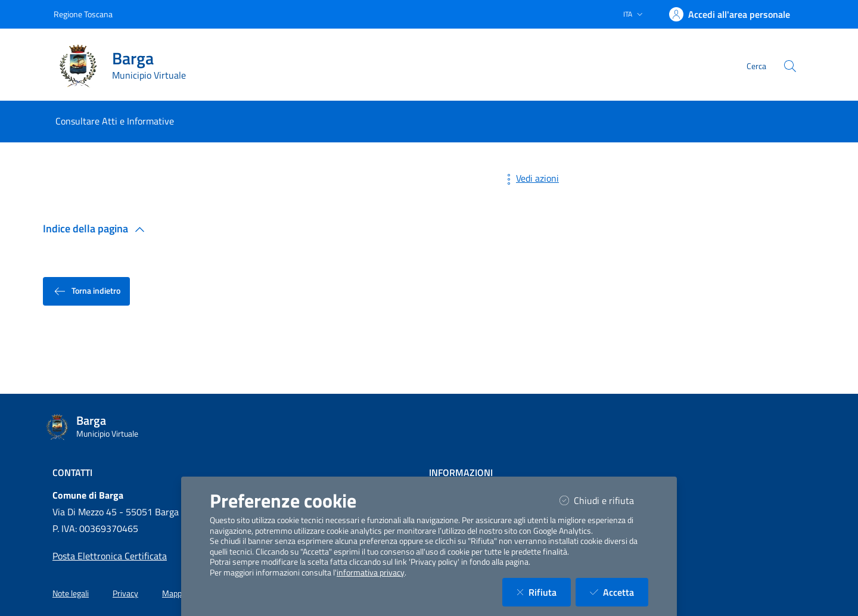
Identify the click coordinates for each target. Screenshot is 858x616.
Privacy (125, 593)
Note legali (71, 593)
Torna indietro (86, 292)
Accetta (619, 592)
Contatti (72, 472)
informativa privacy (371, 573)
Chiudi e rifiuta (604, 500)
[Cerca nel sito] (790, 66)
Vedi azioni (530, 178)
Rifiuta (544, 592)
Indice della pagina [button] (96, 228)
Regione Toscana (83, 14)
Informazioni (461, 472)
